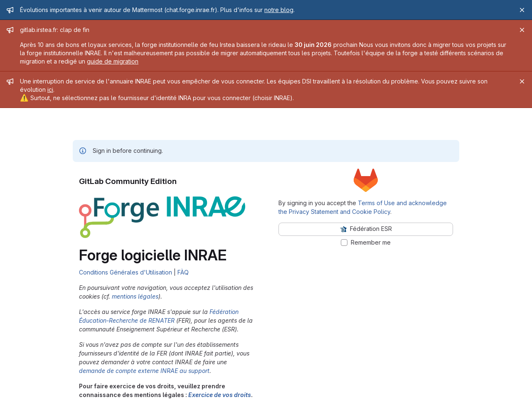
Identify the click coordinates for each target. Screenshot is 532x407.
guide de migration (113, 61)
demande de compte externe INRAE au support (144, 371)
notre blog (279, 10)
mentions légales (135, 296)
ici (50, 89)
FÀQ (183, 272)
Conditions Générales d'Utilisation (126, 272)
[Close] (522, 10)
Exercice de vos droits (220, 395)
